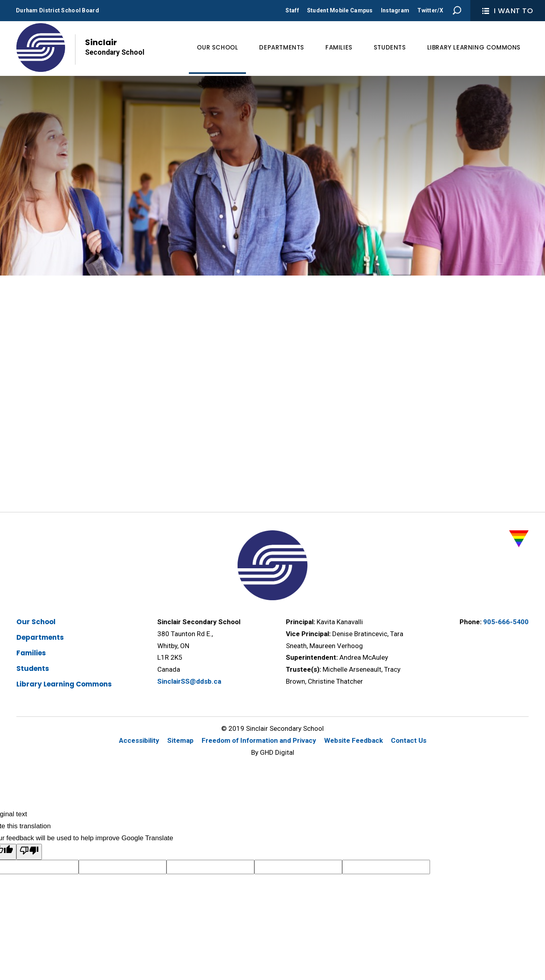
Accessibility (139, 740)
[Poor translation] (29, 852)
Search (457, 10)
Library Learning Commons (64, 684)
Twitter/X (430, 10)
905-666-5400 (506, 622)
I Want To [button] (508, 11)
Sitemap (180, 740)
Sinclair (115, 47)
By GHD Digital (273, 752)
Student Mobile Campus (340, 10)
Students (33, 669)
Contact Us (409, 740)
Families (31, 653)
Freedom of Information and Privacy (259, 740)
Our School (36, 622)
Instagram (395, 10)
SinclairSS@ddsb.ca (189, 681)
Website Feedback (354, 740)
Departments (40, 637)
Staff (292, 10)
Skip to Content (0, 0)
